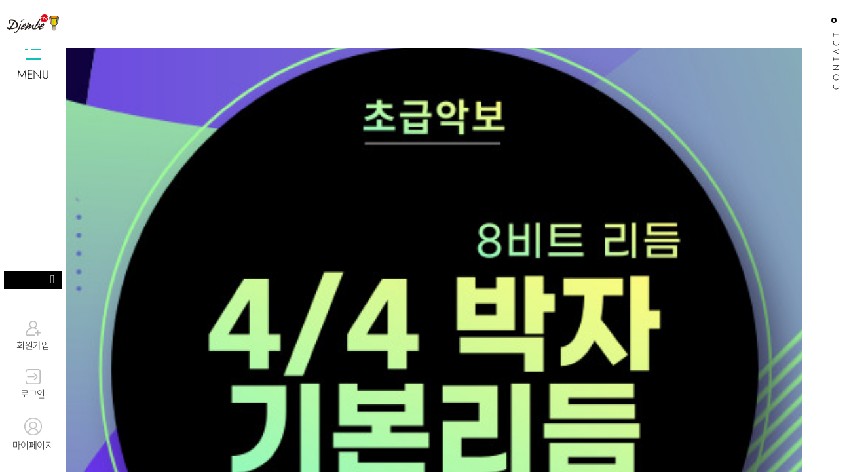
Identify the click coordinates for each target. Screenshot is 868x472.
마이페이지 (33, 435)
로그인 (33, 385)
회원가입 (33, 336)
